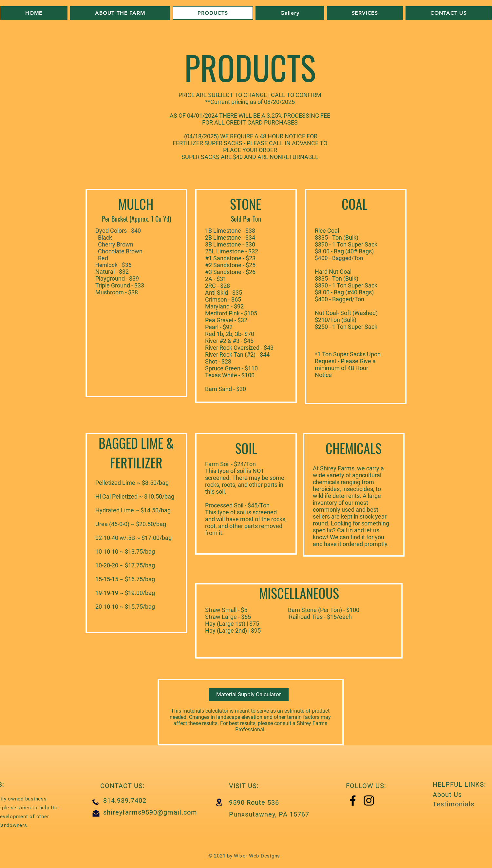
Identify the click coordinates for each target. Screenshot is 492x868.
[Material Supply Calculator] (249, 695)
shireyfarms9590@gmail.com (150, 812)
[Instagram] (369, 800)
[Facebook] (353, 800)
